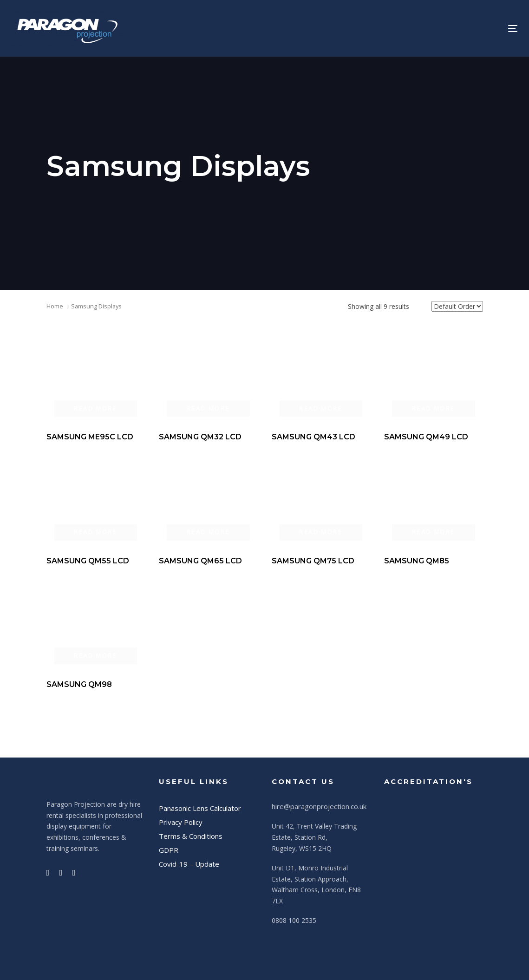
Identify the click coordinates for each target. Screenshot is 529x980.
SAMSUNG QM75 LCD (313, 561)
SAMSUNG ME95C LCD (90, 437)
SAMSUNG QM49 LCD (426, 437)
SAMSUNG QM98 (79, 684)
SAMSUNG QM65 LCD (200, 561)
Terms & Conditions (191, 836)
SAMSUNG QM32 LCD (200, 437)
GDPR (169, 850)
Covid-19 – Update (189, 864)
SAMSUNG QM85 (417, 561)
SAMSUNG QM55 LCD (88, 561)
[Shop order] (457, 306)
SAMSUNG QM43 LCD (313, 437)
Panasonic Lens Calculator (200, 808)
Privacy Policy (181, 822)
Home (55, 306)
